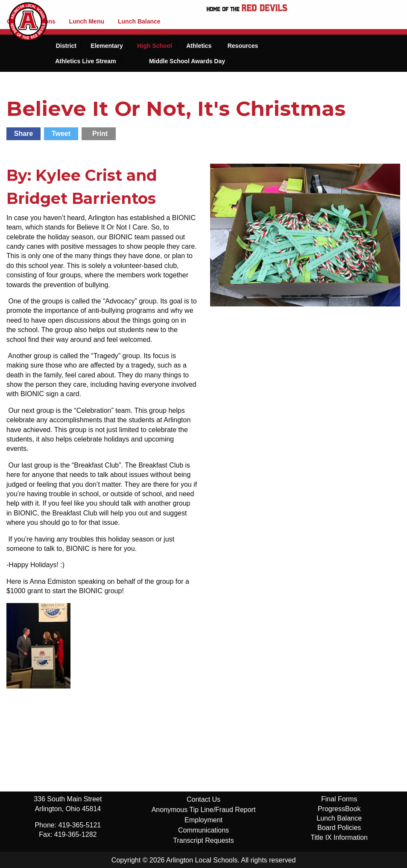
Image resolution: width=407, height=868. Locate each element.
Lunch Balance (139, 21)
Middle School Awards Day (187, 61)
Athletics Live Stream (85, 61)
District (66, 46)
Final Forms (339, 799)
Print (100, 134)
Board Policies (339, 828)
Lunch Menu (87, 21)
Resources (243, 46)
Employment (203, 820)
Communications (203, 830)
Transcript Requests (203, 840)
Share (23, 134)
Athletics (199, 46)
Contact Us (203, 799)
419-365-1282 (76, 834)
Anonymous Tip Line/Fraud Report (204, 810)
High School (155, 46)
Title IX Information (339, 837)
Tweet (61, 134)
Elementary (107, 46)
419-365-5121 (80, 825)
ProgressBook (339, 809)
